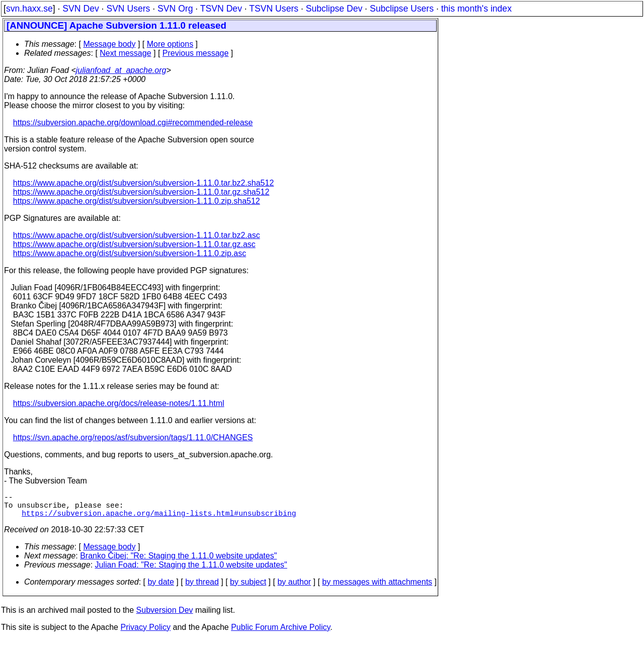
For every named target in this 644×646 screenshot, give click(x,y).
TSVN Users (274, 9)
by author (294, 588)
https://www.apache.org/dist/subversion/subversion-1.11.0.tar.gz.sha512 (141, 192)
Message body (109, 44)
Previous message (196, 53)
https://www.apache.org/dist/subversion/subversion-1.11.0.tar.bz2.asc (137, 235)
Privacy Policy (145, 633)
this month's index (476, 9)
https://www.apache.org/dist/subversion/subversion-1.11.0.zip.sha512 (137, 201)
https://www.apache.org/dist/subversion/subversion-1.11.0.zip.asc (130, 253)
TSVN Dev (221, 9)
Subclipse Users (402, 9)
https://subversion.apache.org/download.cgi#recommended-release (133, 123)
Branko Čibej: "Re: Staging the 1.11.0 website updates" (178, 562)
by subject (248, 588)
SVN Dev (80, 9)
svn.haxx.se (29, 9)
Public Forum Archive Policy (280, 633)
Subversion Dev (165, 616)
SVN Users (128, 9)
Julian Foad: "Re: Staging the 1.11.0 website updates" (191, 571)
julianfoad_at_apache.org (121, 70)
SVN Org (175, 9)
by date (160, 588)
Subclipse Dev (334, 9)
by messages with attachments (377, 588)
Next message (125, 53)
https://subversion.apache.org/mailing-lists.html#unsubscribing (159, 519)
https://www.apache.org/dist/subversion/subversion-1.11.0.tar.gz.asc (134, 244)
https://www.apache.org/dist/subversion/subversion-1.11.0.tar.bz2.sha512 (144, 183)
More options (170, 44)
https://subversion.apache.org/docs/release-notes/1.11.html (119, 403)
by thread (202, 588)
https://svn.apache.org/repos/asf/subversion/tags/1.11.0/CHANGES (133, 437)
